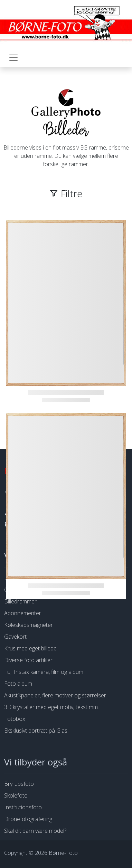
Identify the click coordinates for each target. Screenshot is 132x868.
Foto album (18, 684)
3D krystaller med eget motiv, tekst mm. (51, 707)
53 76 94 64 (27, 513)
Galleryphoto (20, 590)
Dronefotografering (28, 819)
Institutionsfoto (23, 807)
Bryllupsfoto (19, 784)
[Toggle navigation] (13, 58)
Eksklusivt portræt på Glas (36, 731)
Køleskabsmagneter (29, 625)
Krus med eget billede (30, 648)
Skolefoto (16, 795)
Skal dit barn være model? (35, 831)
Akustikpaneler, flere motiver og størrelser (55, 695)
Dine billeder (19, 578)
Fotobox (15, 719)
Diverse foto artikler (28, 660)
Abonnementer (23, 613)
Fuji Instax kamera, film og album (44, 672)
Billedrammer (20, 601)
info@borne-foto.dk (36, 524)
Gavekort (15, 637)
